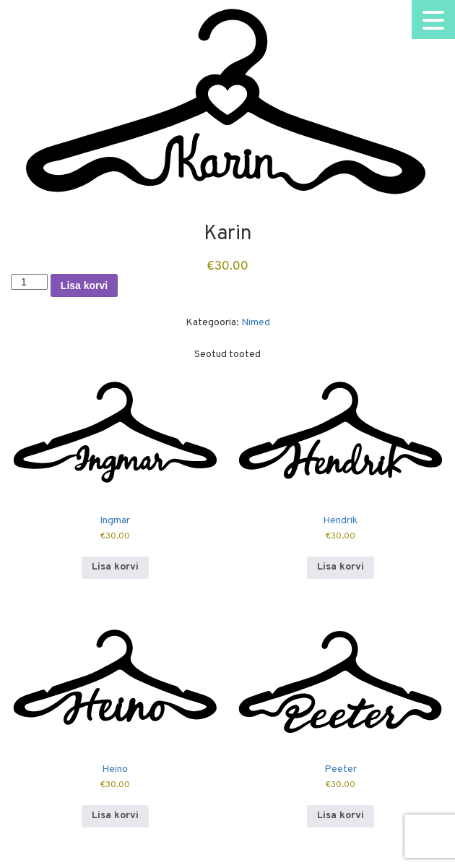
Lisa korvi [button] (115, 567)
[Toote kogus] (29, 282)
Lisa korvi (84, 285)
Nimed (256, 323)
